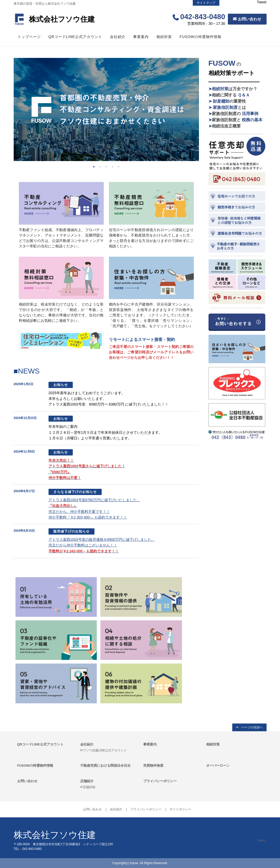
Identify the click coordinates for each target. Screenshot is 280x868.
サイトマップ (206, 3)
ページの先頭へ (252, 727)
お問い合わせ (250, 19)
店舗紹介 (87, 781)
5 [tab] (120, 166)
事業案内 (141, 37)
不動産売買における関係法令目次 (105, 766)
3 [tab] (108, 166)
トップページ (29, 37)
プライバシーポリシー (160, 781)
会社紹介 (118, 37)
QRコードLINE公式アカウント (75, 37)
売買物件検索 (153, 766)
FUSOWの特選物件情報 (201, 37)
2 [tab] (101, 166)
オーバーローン (218, 766)
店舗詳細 (89, 787)
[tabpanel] (106, 109)
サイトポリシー (180, 809)
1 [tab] (95, 166)
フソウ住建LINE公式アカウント (105, 750)
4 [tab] (114, 166)
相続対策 (164, 37)
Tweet (262, 2)
